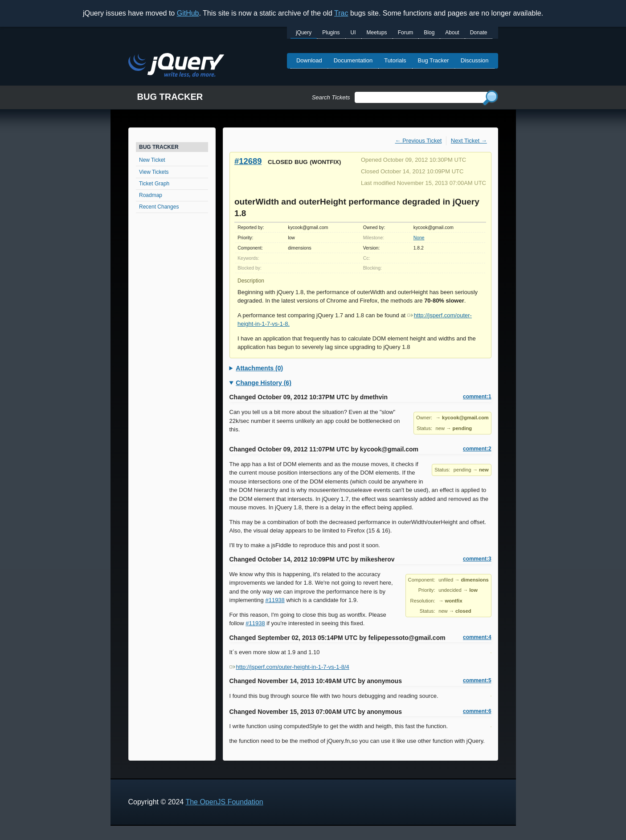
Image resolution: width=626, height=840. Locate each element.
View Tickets (154, 172)
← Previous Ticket (419, 141)
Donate (479, 33)
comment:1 (477, 397)
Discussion (475, 60)
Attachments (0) (259, 368)
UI (353, 33)
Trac (341, 13)
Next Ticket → (469, 141)
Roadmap (151, 195)
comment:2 (477, 449)
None (419, 238)
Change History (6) (263, 383)
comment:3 (477, 559)
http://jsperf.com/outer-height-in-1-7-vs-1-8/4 (289, 667)
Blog (429, 33)
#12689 (248, 161)
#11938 (275, 600)
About (452, 33)
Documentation (353, 60)
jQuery (304, 33)
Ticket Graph (154, 184)
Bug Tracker (434, 60)
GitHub (188, 13)
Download (309, 60)
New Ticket (152, 160)
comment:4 (477, 637)
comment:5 (477, 680)
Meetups (377, 33)
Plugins (331, 33)
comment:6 (477, 711)
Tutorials (395, 60)
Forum (406, 33)
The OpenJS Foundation (224, 802)
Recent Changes (159, 207)
